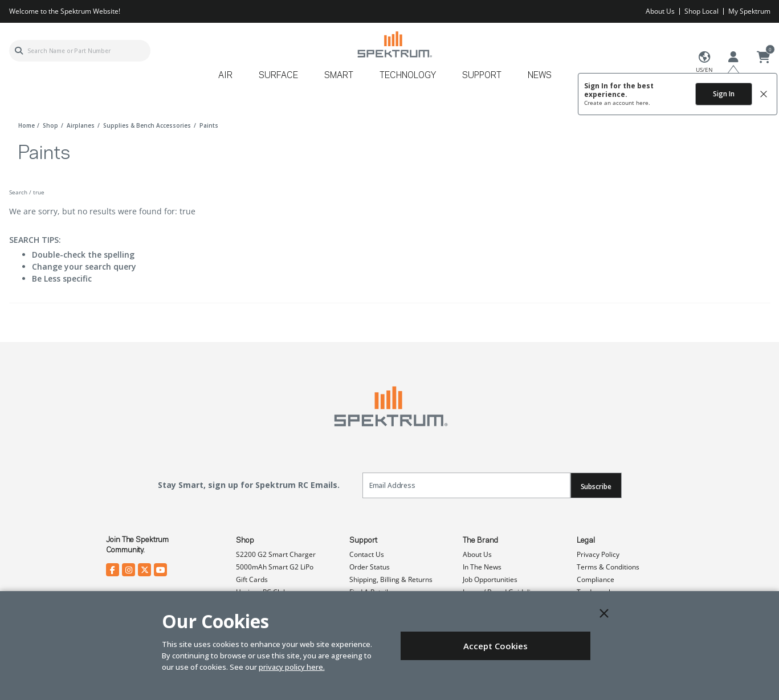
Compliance (596, 579)
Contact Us (367, 554)
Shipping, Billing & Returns (391, 579)
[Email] (466, 485)
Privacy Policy (598, 554)
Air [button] (225, 76)
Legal (586, 540)
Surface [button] (278, 76)
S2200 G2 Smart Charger (276, 554)
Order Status (370, 567)
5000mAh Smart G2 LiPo (275, 567)
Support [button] (482, 76)
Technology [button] (408, 76)
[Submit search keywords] (19, 51)
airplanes (81, 125)
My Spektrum (749, 11)
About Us (660, 11)
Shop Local (701, 11)
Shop (245, 540)
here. (643, 103)
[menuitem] (230, 80)
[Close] (604, 613)
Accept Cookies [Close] (495, 646)
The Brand (480, 540)
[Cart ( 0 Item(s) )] (764, 58)
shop (50, 125)
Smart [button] (339, 76)
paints (209, 125)
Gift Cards (252, 579)
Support (363, 540)
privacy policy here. (292, 667)
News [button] (540, 76)
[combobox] (80, 51)
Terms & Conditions (608, 567)
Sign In (724, 94)
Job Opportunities (490, 579)
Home (26, 125)
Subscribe (596, 487)
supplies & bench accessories (147, 125)
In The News (482, 567)
